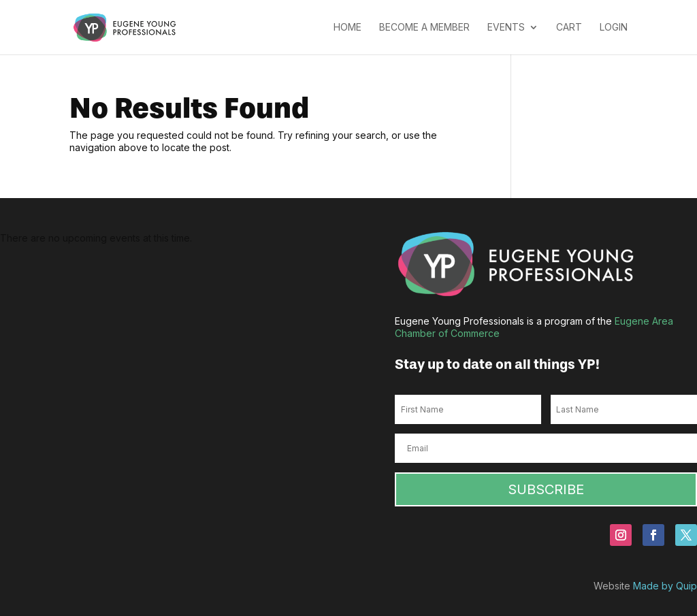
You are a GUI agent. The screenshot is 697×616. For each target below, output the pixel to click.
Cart (569, 28)
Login (614, 28)
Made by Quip (665, 586)
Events (506, 28)
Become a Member (424, 28)
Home (347, 28)
